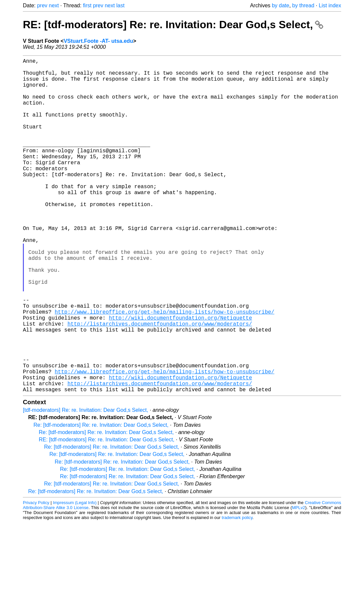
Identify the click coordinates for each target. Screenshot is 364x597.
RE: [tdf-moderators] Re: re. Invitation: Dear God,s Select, (173, 25)
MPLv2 (299, 582)
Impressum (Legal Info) (75, 577)
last (121, 5)
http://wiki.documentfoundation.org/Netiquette (180, 376)
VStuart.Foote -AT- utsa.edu (98, 41)
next (54, 5)
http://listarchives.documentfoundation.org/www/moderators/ (160, 383)
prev (42, 5)
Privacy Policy (36, 577)
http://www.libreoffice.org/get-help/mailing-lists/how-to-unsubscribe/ (164, 369)
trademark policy (237, 592)
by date (280, 5)
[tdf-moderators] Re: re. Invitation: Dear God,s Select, (86, 484)
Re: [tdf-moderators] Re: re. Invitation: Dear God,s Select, (101, 499)
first (87, 5)
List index (330, 5)
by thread (303, 5)
